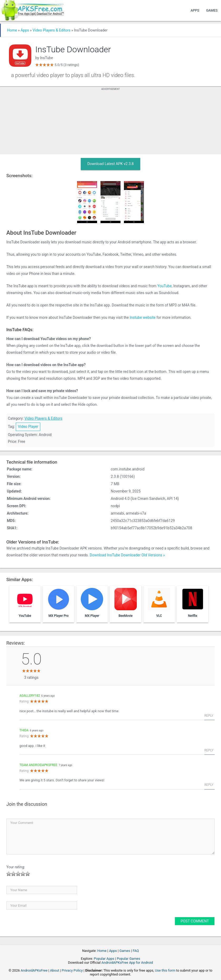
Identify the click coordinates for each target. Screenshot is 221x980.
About (55, 970)
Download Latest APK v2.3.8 (110, 164)
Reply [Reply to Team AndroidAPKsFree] (209, 785)
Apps (195, 10)
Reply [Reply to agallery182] (209, 716)
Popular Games (129, 959)
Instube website (143, 317)
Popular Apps (104, 959)
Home (12, 30)
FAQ (136, 951)
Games (212, 10)
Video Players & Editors (52, 30)
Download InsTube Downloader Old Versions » (127, 555)
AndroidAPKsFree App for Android (127, 963)
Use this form (165, 970)
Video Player (28, 427)
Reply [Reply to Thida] (209, 750)
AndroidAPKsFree (34, 970)
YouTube (164, 286)
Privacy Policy (72, 970)
